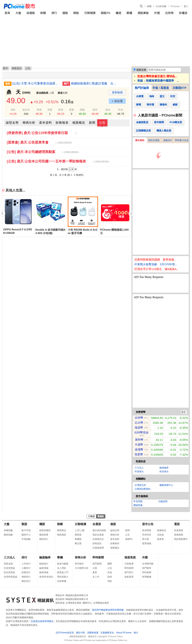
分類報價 (90, 13)
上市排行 (26, 564)
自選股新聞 (98, 548)
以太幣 (139, 423)
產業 (95, 572)
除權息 (183, 13)
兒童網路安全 (107, 633)
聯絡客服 (138, 505)
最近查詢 (140, 140)
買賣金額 (8, 564)
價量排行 (168, 140)
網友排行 (26, 581)
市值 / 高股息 (161, 88)
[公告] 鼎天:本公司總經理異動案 (43, 152)
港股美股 (143, 13)
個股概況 (79, 123)
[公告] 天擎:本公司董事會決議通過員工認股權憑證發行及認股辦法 (36, 83)
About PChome (124, 633)
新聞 (149, 6)
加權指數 (8, 530)
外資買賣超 (9, 568)
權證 (118, 13)
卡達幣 (139, 445)
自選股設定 (98, 539)
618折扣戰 (161, 6)
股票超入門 (63, 572)
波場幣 (139, 449)
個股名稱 (141, 70)
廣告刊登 (80, 633)
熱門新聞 (97, 564)
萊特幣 (139, 440)
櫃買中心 (26, 535)
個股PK (106, 13)
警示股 (146, 539)
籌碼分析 (29, 123)
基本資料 (45, 123)
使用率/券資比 (46, 577)
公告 (102, 123)
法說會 (160, 535)
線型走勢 (12, 123)
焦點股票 (129, 577)
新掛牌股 (147, 530)
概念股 (78, 543)
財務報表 (62, 123)
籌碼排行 (26, 577)
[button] (131, 213)
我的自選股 (154, 140)
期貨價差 (62, 535)
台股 (95, 568)
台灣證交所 (140, 485)
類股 (76, 13)
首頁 (7, 13)
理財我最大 (63, 577)
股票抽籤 (147, 543)
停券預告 (147, 535)
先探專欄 (62, 581)
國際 (110, 564)
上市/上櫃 (80, 530)
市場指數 (26, 539)
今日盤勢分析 (82, 568)
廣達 (60, 93)
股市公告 (148, 524)
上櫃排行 (26, 568)
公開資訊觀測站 (143, 489)
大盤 (18, 13)
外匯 (157, 13)
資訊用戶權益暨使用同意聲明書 (108, 610)
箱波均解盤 (63, 564)
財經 (110, 577)
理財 (110, 581)
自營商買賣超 (11, 577)
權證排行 (44, 539)
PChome (175, 6)
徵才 (136, 633)
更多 (184, 412)
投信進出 (164, 471)
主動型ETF (179, 88)
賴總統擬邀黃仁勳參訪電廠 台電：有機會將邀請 (95, 83)
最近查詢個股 (99, 530)
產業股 (78, 535)
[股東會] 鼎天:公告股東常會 (39, 142)
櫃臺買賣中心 (166, 485)
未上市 (96, 577)
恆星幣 (139, 454)
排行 (54, 13)
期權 (129, 13)
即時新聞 (98, 557)
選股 (65, 13)
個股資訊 (17, 68)
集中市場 (26, 530)
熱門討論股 (142, 88)
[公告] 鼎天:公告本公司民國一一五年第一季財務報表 (58, 161)
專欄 (60, 557)
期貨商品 (62, 530)
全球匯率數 (148, 564)
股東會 (160, 539)
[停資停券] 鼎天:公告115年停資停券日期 (42, 133)
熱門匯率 (147, 568)
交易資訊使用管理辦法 (42, 621)
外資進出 (139, 471)
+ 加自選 (117, 101)
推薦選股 (179, 535)
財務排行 (26, 572)
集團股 (78, 539)
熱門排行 (129, 572)
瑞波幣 (139, 427)
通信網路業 (42, 93)
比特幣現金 (141, 432)
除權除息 (162, 530)
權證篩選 (44, 535)
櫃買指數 (8, 535)
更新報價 (117, 92)
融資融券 (164, 468)
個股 (113, 524)
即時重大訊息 (182, 140)
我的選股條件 (181, 539)
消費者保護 (93, 633)
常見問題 (138, 501)
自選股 (31, 13)
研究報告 (79, 564)
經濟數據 (147, 577)
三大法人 (139, 468)
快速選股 (179, 530)
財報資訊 (97, 543)
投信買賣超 (9, 572)
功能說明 (163, 501)
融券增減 (44, 572)
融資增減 (44, 568)
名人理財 (62, 568)
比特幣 (169, 13)
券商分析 (80, 557)
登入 (186, 6)
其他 (110, 572)
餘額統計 (44, 564)
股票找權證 (45, 530)
